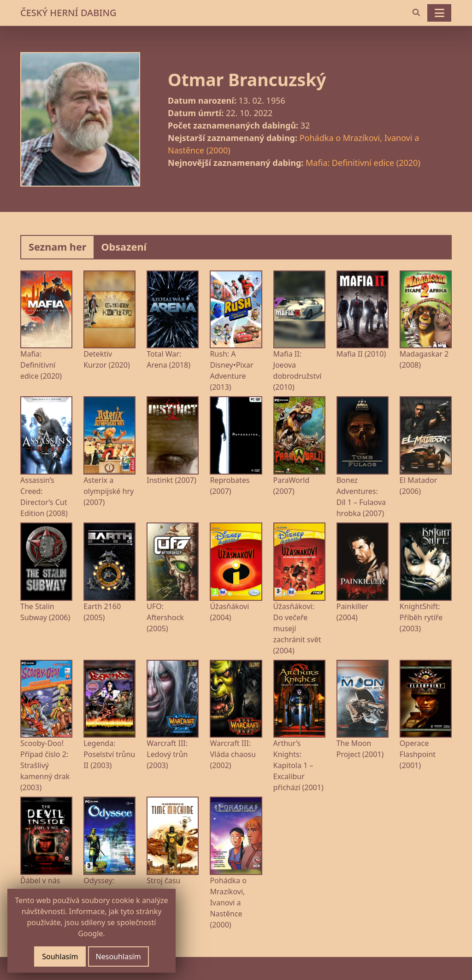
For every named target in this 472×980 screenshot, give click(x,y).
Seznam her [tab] (57, 247)
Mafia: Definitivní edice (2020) (363, 163)
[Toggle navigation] (439, 13)
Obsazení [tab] (124, 247)
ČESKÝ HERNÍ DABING (68, 13)
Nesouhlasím (118, 957)
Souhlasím (60, 957)
